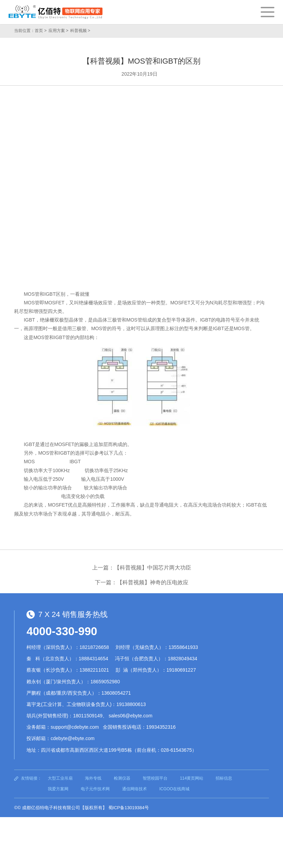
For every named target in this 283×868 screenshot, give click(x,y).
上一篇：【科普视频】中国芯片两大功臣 (142, 568)
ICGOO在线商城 (174, 789)
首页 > (41, 31)
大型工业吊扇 (60, 778)
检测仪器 (122, 778)
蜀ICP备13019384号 (129, 808)
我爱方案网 (58, 789)
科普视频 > (80, 31)
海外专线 (93, 778)
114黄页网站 (192, 778)
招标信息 (224, 778)
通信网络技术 (134, 789)
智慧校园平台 (155, 778)
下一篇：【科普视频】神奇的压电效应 (142, 582)
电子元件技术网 (95, 789)
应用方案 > (58, 31)
